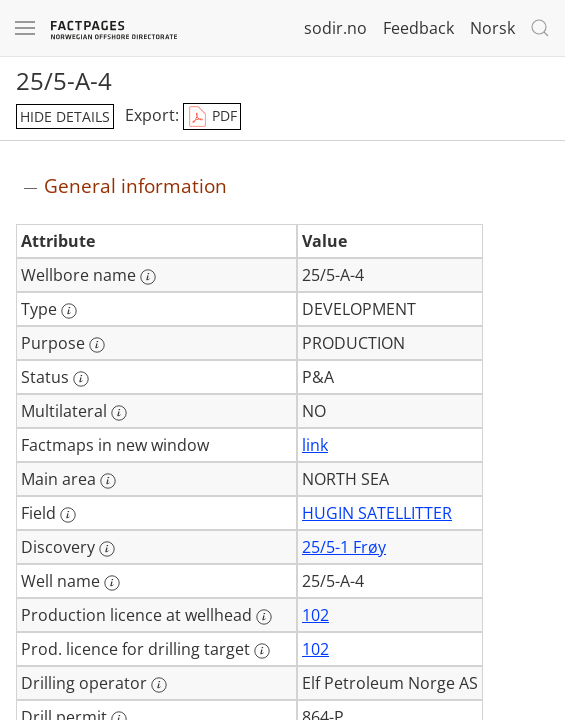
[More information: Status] (81, 379)
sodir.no (335, 28)
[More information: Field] (68, 515)
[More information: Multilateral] (119, 413)
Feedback (418, 28)
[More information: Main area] (108, 481)
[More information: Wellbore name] (148, 277)
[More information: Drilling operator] (159, 685)
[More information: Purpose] (97, 345)
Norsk (492, 28)
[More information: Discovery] (107, 549)
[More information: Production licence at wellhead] (264, 617)
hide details (65, 116)
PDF (212, 117)
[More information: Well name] (112, 583)
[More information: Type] (69, 311)
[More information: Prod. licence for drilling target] (262, 651)
